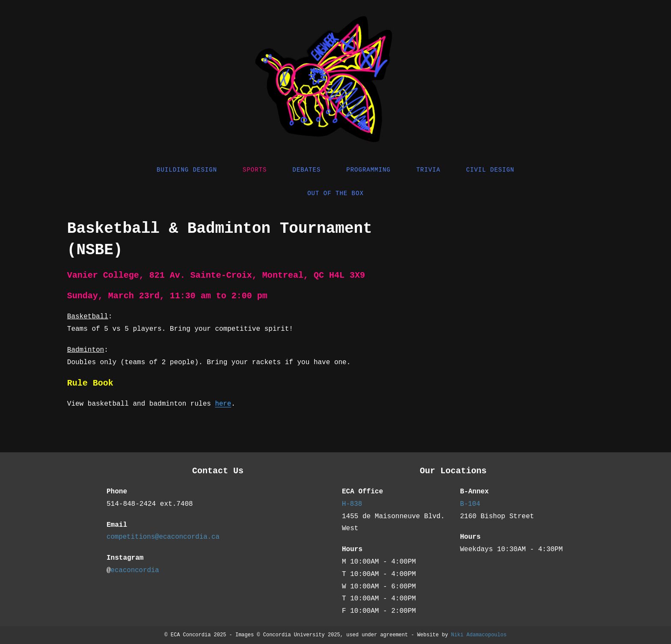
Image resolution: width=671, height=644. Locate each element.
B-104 (470, 504)
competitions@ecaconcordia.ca (164, 537)
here (223, 404)
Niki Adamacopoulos (479, 635)
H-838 (352, 504)
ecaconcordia (135, 570)
